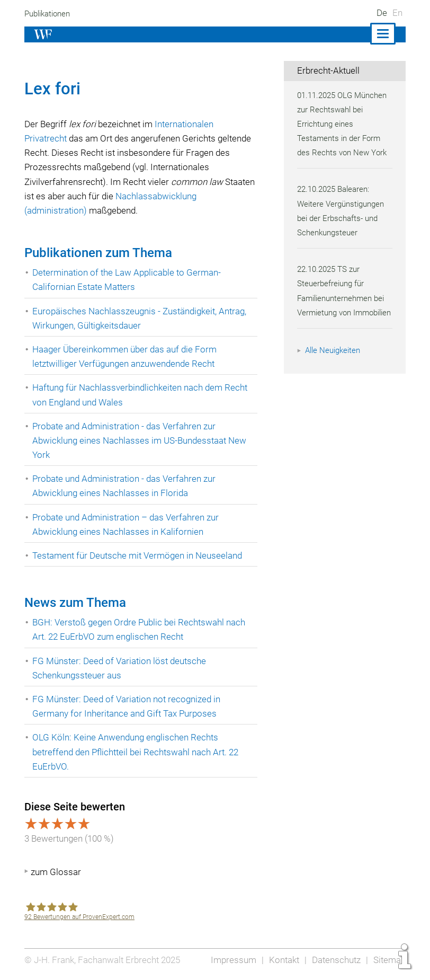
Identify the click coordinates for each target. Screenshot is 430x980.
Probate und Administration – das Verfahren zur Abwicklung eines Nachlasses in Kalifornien (128, 524)
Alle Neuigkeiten (334, 365)
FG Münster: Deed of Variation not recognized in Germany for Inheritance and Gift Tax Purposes (128, 706)
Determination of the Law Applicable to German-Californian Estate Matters (128, 280)
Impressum (230, 960)
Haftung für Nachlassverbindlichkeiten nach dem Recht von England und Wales (142, 395)
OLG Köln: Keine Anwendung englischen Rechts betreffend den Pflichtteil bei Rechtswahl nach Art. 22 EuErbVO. (138, 752)
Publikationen (49, 14)
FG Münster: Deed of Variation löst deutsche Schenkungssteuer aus (120, 668)
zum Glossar (56, 872)
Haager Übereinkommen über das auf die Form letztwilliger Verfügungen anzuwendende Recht (126, 356)
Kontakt (281, 960)
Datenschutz (335, 960)
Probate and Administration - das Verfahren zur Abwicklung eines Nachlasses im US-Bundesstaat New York (141, 440)
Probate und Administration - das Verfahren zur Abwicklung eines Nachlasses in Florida (126, 486)
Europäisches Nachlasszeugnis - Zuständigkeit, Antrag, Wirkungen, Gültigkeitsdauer (141, 318)
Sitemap (389, 960)
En (397, 13)
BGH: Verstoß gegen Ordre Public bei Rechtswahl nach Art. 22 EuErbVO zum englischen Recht (141, 629)
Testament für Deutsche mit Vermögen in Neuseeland (139, 555)
